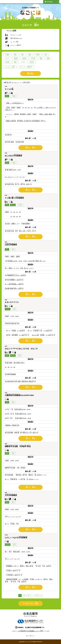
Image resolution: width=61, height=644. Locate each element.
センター (29, 631)
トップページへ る (31, 603)
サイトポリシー (30, 636)
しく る (31, 147)
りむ (31, 73)
